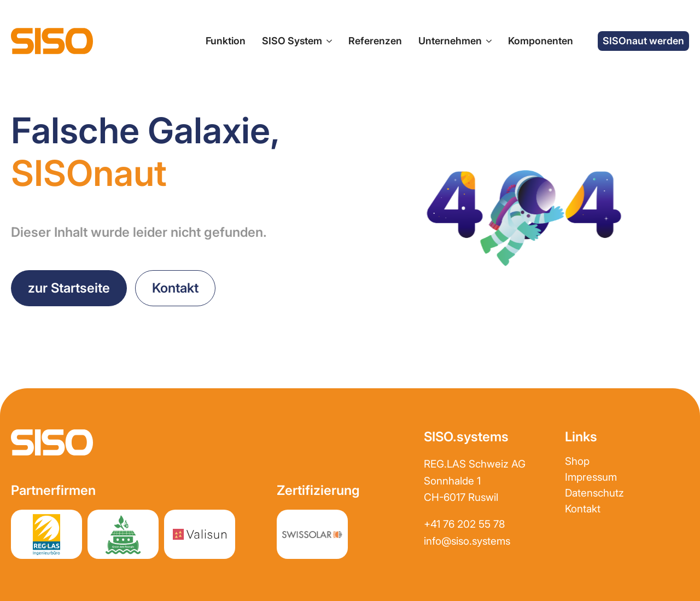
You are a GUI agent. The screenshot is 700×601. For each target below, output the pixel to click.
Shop (577, 461)
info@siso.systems (467, 541)
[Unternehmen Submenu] (487, 41)
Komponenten (541, 41)
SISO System (292, 41)
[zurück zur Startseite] (69, 288)
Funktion (226, 41)
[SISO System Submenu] (327, 41)
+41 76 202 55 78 (464, 524)
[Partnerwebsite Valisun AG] (200, 534)
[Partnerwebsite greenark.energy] (123, 534)
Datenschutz (594, 493)
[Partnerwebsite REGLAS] (46, 534)
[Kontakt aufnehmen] (175, 288)
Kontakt (583, 509)
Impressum (591, 477)
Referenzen (375, 41)
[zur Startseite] (52, 41)
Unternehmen (450, 41)
